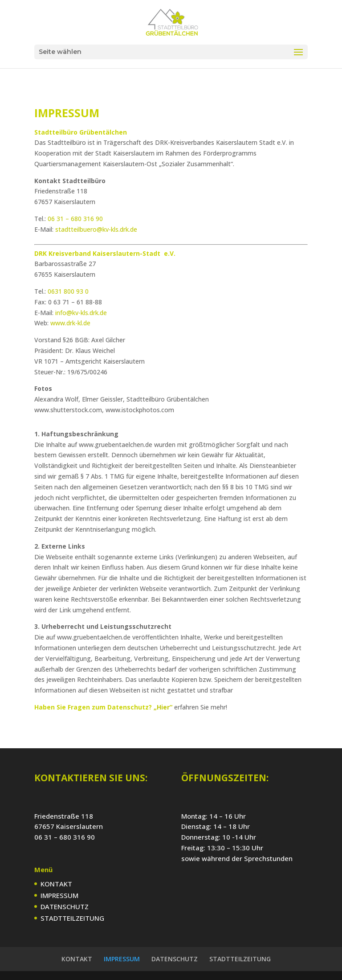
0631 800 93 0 (68, 291)
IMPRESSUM (59, 895)
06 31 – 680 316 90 (75, 219)
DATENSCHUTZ (65, 906)
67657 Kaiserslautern (69, 826)
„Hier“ (163, 707)
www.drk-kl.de (70, 323)
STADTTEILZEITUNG (72, 918)
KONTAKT (56, 884)
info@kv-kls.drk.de (81, 313)
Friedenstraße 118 (64, 816)
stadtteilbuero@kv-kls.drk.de (96, 229)
